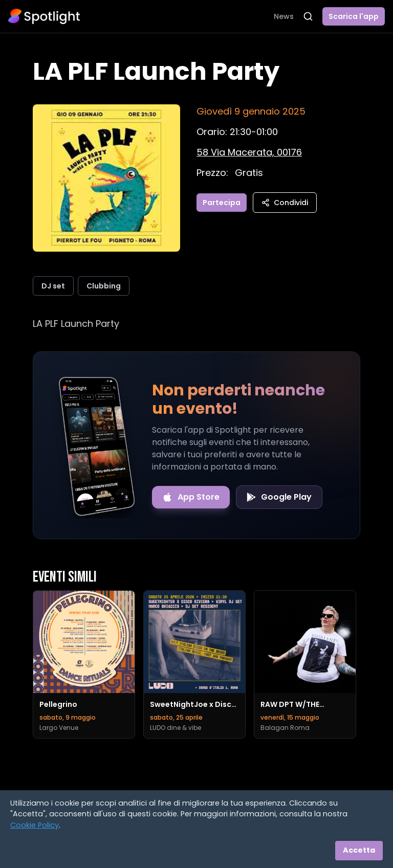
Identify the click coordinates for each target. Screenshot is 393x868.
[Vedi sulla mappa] (249, 152)
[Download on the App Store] (191, 497)
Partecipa (222, 203)
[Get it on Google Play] (279, 497)
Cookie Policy (35, 825)
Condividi (285, 203)
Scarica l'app (354, 16)
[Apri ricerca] (308, 16)
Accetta (359, 850)
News (284, 16)
